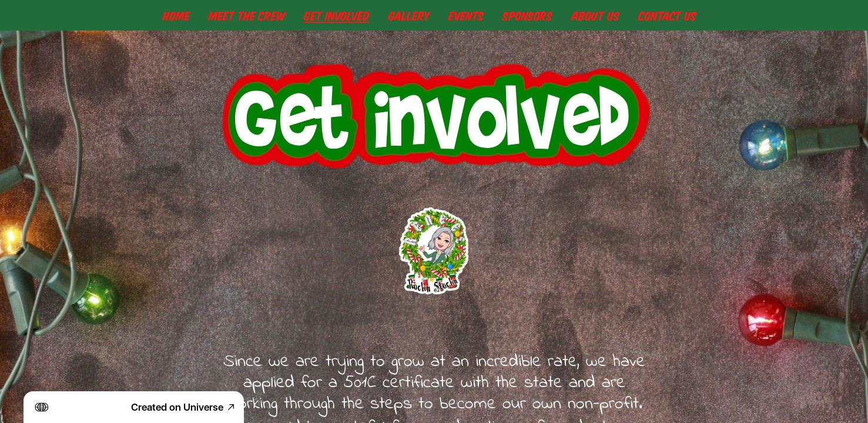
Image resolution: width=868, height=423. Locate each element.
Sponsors (527, 15)
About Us (595, 15)
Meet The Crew (247, 15)
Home (176, 15)
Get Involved (337, 15)
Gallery (409, 15)
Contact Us (667, 15)
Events (466, 15)
